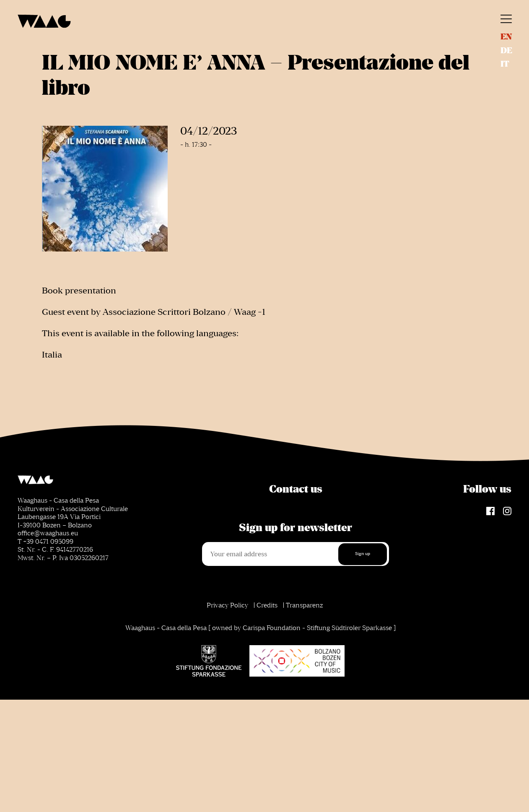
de (506, 51)
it (505, 64)
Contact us (296, 489)
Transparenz (304, 605)
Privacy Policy (227, 605)
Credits (267, 605)
